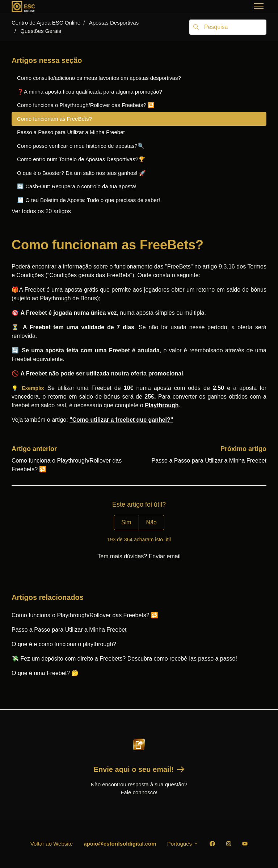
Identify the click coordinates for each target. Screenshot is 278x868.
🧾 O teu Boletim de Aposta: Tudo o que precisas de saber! (89, 200)
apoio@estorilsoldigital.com (120, 844)
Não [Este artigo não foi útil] (151, 522)
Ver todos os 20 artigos (41, 211)
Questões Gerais (41, 31)
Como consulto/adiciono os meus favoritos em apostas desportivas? (99, 78)
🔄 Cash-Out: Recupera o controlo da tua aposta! (77, 186)
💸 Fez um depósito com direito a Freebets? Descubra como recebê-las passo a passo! (124, 659)
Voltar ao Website (52, 844)
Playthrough (162, 405)
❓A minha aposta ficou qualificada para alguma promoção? (90, 92)
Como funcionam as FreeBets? (54, 119)
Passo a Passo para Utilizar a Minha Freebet (209, 461)
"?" (121, 420)
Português (183, 844)
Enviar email (165, 556)
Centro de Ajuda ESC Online (46, 23)
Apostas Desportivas (114, 23)
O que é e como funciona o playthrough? (64, 644)
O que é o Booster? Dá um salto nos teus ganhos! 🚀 (81, 173)
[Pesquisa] (228, 27)
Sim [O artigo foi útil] (126, 522)
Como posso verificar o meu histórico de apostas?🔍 (81, 146)
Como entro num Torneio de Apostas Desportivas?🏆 (81, 159)
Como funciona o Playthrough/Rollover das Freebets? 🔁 (85, 615)
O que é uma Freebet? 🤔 (45, 673)
